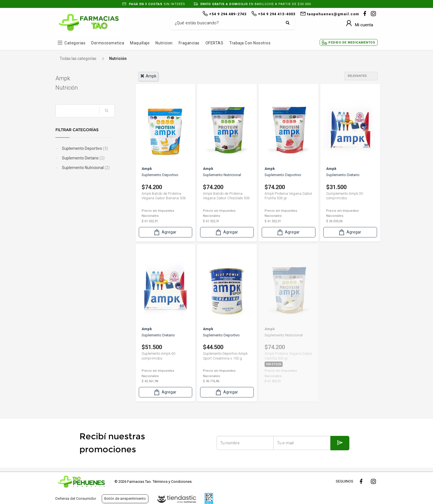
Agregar (165, 232)
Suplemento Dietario (83, 158)
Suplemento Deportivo (85, 148)
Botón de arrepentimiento (125, 498)
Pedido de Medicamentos (352, 43)
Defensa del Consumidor (76, 498)
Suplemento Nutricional (85, 168)
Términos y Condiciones (172, 482)
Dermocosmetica (108, 43)
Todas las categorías (78, 59)
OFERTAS (215, 43)
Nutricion (164, 43)
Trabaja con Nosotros (250, 43)
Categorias (75, 43)
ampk (148, 76)
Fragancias (189, 43)
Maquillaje (140, 43)
